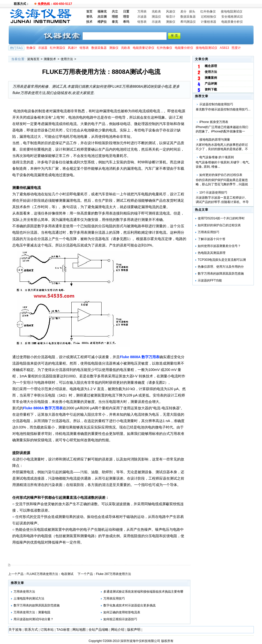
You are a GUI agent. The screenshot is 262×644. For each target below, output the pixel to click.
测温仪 (156, 17)
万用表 (142, 12)
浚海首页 (33, 59)
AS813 (224, 48)
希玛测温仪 (188, 22)
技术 (89, 22)
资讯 (89, 17)
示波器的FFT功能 (210, 280)
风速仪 (171, 12)
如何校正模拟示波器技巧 (120, 619)
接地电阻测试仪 (232, 12)
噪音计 (171, 17)
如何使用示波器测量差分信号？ (219, 246)
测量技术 (50, 59)
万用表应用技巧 (209, 232)
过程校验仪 (209, 17)
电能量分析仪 (184, 48)
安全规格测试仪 (232, 17)
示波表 (156, 22)
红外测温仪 (58, 48)
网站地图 (79, 630)
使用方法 (67, 59)
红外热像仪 (208, 12)
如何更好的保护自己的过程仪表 (221, 175)
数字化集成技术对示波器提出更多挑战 (129, 605)
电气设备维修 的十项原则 (217, 157)
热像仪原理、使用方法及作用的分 (221, 267)
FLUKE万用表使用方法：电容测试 (50, 574)
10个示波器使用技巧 (213, 193)
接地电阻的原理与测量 (215, 140)
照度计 (236, 48)
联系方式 (31, 630)
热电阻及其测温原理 (212, 253)
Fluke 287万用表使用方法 (113, 574)
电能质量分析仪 (232, 22)
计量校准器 (209, 22)
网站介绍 (118, 630)
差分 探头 (188, 12)
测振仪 (171, 22)
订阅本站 (47, 630)
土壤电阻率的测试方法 (29, 598)
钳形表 (142, 22)
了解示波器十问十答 (212, 239)
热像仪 (31, 48)
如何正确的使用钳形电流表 (122, 612)
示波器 (142, 17)
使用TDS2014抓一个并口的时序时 (221, 218)
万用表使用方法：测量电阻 (32, 612)
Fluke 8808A (140, 357)
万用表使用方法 (24, 592)
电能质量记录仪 (144, 48)
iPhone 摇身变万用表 (214, 122)
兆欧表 (156, 12)
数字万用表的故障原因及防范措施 (221, 274)
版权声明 (134, 630)
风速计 (72, 48)
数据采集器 (188, 17)
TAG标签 (63, 630)
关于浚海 (15, 630)
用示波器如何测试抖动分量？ (34, 619)
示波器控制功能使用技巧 (216, 104)
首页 (89, 12)
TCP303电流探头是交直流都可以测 (222, 260)
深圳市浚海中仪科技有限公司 (140, 641)
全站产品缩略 (99, 630)
